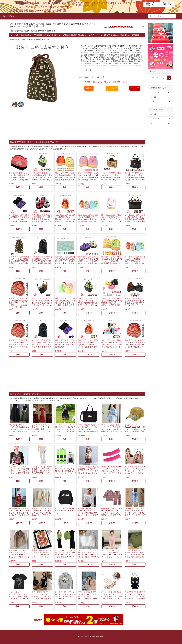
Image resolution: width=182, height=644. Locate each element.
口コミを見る (97, 77)
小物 (153, 102)
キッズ (153, 123)
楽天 (89, 88)
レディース (155, 92)
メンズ (153, 97)
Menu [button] (12, 16)
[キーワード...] (162, 16)
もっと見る (87, 70)
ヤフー (135, 88)
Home (5, 16)
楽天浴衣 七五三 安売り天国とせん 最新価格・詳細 (106, 82)
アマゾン (112, 88)
